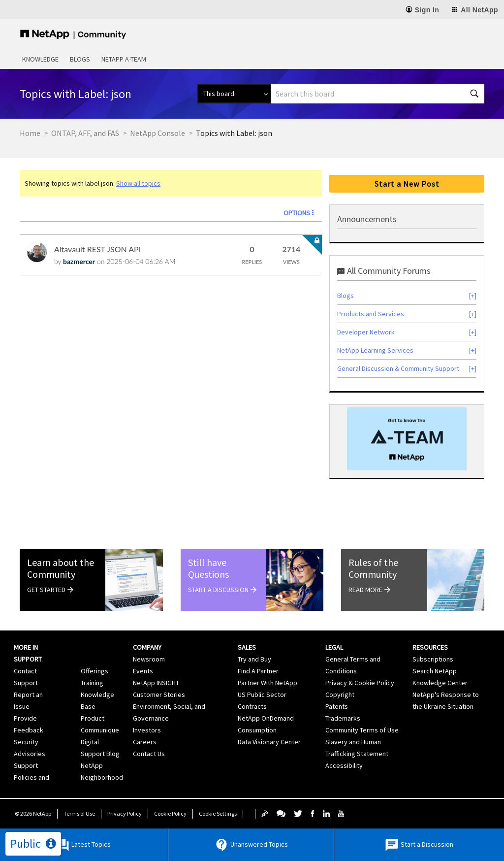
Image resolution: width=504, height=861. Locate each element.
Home (30, 133)
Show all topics (138, 183)
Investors (147, 730)
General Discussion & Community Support (398, 368)
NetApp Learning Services (375, 350)
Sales (247, 647)
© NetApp (33, 813)
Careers (145, 742)
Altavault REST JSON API (97, 249)
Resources (430, 647)
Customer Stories (159, 695)
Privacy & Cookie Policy (360, 683)
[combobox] (378, 94)
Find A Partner (258, 671)
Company (147, 647)
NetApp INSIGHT (156, 683)
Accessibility (344, 765)
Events (143, 671)
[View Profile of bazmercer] (79, 261)
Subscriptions (433, 659)
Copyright (340, 695)
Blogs (80, 59)
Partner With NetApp (268, 683)
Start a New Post (407, 184)
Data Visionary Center (269, 742)
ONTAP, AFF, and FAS (85, 133)
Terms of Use (79, 813)
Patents (337, 706)
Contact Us (149, 754)
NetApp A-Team (124, 59)
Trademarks (343, 718)
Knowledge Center (440, 683)
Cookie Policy (170, 813)
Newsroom (149, 659)
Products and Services (371, 314)
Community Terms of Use (362, 730)
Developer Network (366, 332)
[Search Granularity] (234, 94)
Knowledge (40, 59)
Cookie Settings (218, 813)
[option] (407, 439)
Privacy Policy (125, 813)
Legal (334, 647)
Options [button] (297, 213)
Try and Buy (254, 659)
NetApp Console (157, 133)
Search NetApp (435, 671)
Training (92, 683)
